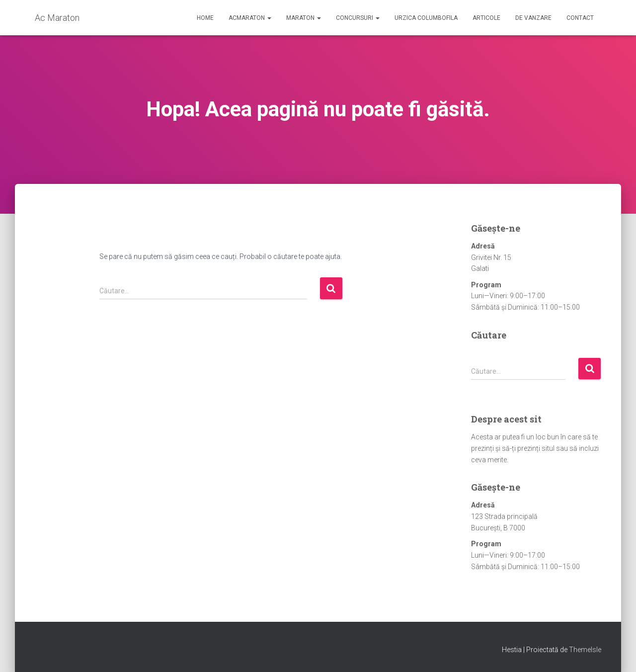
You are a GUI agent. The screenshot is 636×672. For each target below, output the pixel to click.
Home (205, 18)
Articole (486, 18)
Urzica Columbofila (426, 18)
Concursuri (358, 18)
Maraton (304, 18)
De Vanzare (533, 18)
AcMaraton (250, 18)
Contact (580, 18)
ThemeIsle (585, 650)
